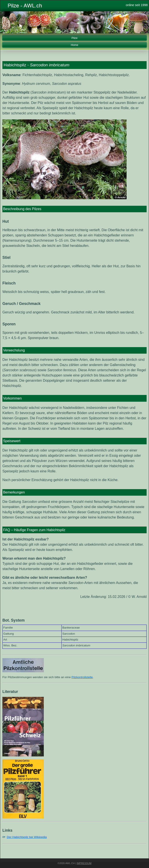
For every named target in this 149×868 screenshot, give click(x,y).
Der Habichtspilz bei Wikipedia (27, 837)
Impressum (84, 863)
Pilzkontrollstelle (82, 677)
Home (74, 45)
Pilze (74, 38)
